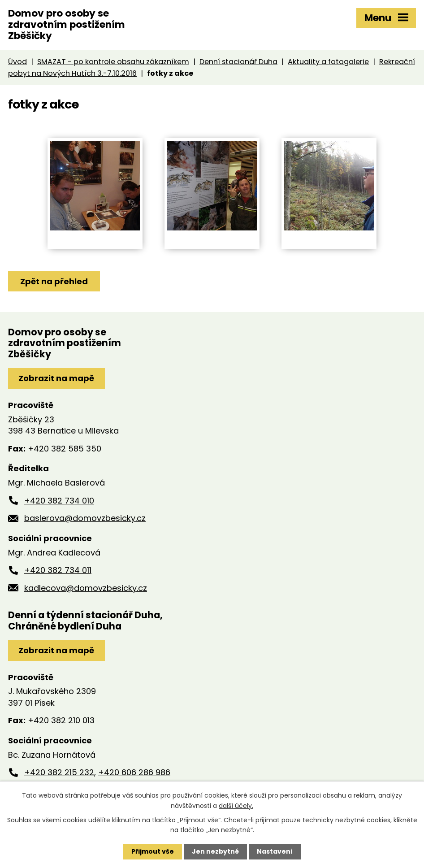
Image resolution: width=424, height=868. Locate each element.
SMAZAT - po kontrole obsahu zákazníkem (113, 62)
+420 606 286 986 (134, 772)
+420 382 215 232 (59, 772)
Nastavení (275, 851)
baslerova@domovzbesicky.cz (85, 518)
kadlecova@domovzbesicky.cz (86, 588)
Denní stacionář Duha (238, 62)
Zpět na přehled (54, 281)
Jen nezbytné (215, 851)
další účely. (236, 805)
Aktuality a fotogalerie (328, 62)
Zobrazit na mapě (56, 378)
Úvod (17, 62)
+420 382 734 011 (58, 570)
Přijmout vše (153, 851)
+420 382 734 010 (59, 501)
